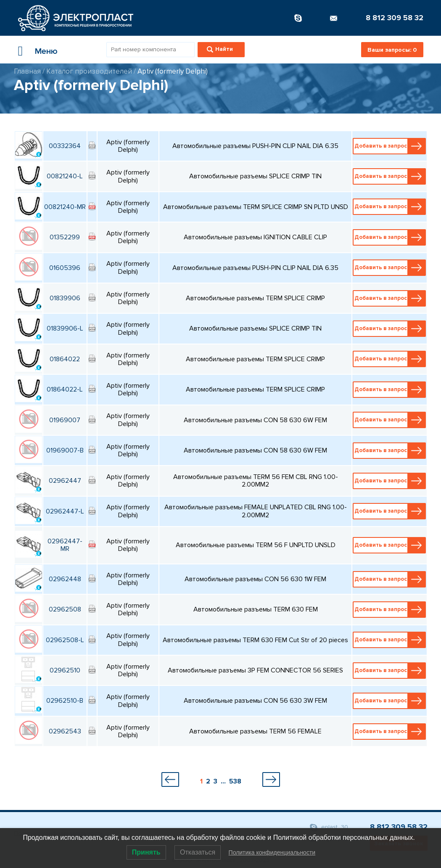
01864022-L (65, 389)
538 (235, 781)
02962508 (65, 609)
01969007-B (65, 450)
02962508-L (65, 640)
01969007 (65, 420)
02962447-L (65, 511)
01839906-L (65, 328)
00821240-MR (65, 207)
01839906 (65, 298)
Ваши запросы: (392, 50)
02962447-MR (65, 545)
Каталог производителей (89, 71)
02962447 (65, 481)
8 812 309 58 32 (395, 18)
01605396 (65, 268)
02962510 (65, 670)
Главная (27, 71)
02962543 (65, 731)
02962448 (65, 579)
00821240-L (65, 176)
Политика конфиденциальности (272, 852)
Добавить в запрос (390, 146)
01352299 (65, 237)
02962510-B (65, 701)
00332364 (65, 146)
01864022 (65, 359)
